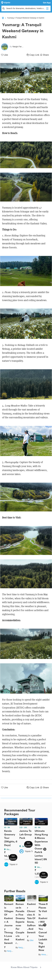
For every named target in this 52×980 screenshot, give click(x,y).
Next (45, 849)
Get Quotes (13, 857)
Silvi (32, 940)
